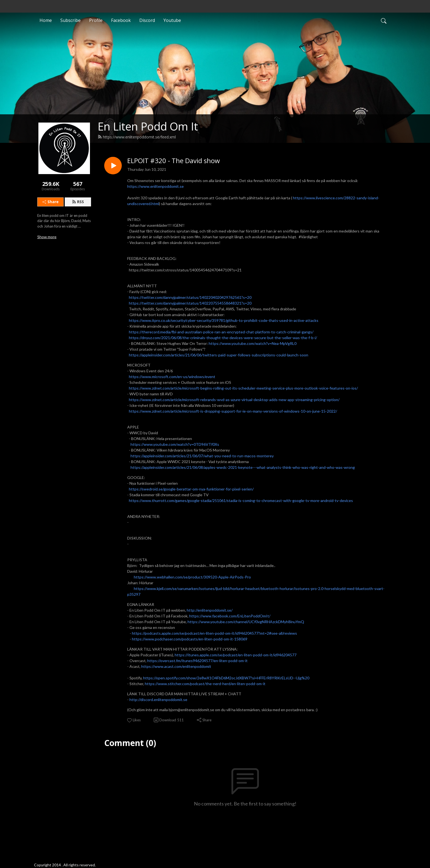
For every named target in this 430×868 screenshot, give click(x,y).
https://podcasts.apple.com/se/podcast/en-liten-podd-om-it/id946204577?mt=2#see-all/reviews (215, 633)
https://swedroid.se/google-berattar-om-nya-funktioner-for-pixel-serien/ (191, 489)
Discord (147, 20)
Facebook (121, 20)
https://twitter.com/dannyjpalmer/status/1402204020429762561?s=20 (190, 297)
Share (51, 202)
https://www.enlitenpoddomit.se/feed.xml (137, 137)
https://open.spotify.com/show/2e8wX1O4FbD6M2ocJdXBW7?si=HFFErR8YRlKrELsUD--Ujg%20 (226, 678)
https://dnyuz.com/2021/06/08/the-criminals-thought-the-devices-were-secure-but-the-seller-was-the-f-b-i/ (223, 338)
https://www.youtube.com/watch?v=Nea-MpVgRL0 (253, 343)
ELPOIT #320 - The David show (174, 161)
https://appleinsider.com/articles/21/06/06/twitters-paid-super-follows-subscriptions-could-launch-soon (219, 355)
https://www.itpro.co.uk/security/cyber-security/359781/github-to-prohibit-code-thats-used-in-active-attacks (224, 320)
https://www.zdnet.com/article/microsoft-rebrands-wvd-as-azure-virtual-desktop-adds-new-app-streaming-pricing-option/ (234, 400)
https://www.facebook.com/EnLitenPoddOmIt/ (230, 616)
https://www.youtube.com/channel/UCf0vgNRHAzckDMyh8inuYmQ (246, 622)
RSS (78, 202)
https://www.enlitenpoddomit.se (155, 186)
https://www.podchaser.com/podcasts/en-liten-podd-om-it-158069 (190, 639)
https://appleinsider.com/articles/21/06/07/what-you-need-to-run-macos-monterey (202, 456)
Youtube (172, 20)
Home (46, 20)
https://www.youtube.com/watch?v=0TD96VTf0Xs (175, 444)
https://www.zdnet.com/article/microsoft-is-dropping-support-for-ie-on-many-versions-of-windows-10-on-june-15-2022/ (233, 411)
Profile (96, 20)
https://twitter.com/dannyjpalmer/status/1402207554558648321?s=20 (190, 303)
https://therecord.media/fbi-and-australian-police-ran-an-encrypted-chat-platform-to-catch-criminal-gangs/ (221, 332)
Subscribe (70, 20)
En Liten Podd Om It (148, 126)
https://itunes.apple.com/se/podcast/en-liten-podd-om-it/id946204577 (236, 655)
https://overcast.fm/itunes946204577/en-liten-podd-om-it (197, 661)
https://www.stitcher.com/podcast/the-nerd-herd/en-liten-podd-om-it (205, 684)
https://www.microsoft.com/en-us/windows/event (172, 377)
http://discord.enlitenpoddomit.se (158, 700)
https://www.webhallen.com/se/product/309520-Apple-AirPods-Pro (192, 577)
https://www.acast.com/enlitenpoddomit (176, 666)
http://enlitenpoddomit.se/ (210, 610)
